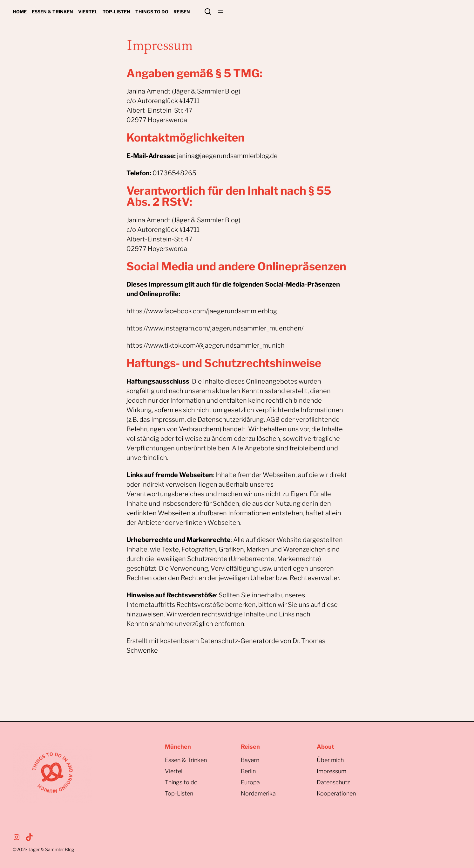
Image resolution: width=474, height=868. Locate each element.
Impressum (332, 771)
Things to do (181, 782)
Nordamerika (258, 793)
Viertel (174, 771)
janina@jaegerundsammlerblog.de (227, 156)
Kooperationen (336, 793)
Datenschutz (333, 782)
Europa (250, 782)
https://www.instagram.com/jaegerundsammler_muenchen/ (215, 328)
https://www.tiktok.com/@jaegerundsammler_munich (206, 345)
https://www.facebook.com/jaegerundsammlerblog (202, 311)
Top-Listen (179, 793)
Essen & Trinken (186, 760)
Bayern (250, 760)
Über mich (330, 760)
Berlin (248, 771)
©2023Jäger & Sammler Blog (43, 849)
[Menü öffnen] (220, 11)
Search (208, 11)
